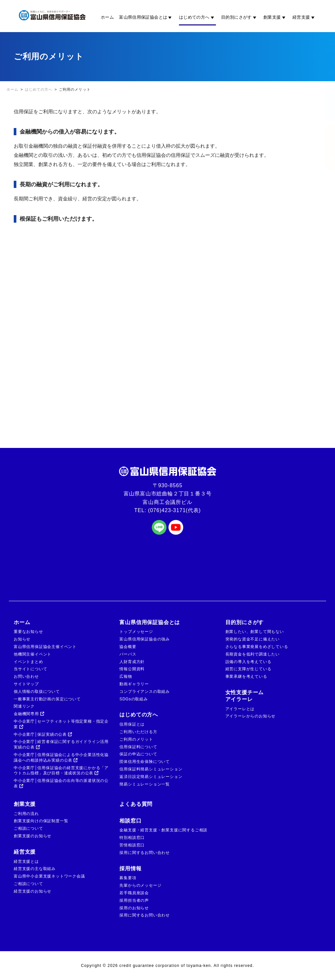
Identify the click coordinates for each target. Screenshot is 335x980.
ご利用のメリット (136, 739)
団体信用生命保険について (145, 762)
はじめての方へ (197, 17)
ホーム (107, 17)
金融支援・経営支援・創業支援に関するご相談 (163, 830)
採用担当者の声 (134, 900)
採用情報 (130, 869)
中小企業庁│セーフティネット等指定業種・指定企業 (61, 724)
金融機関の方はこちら (325, 87)
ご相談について (28, 828)
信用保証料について (138, 747)
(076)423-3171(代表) (175, 510)
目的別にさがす (240, 17)
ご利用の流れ (26, 814)
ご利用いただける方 (138, 732)
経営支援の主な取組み (35, 869)
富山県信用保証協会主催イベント (45, 647)
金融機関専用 (29, 714)
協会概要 (128, 647)
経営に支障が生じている (248, 669)
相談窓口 (130, 821)
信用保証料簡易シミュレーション (151, 769)
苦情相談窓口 (132, 845)
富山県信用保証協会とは (146, 17)
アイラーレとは (240, 709)
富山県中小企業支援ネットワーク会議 (49, 876)
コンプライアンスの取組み (145, 692)
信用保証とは (132, 724)
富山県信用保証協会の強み (145, 639)
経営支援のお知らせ (33, 891)
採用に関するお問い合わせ (145, 853)
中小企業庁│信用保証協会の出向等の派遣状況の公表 (61, 783)
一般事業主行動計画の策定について (47, 699)
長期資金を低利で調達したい (253, 654)
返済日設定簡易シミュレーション (151, 777)
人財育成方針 (132, 662)
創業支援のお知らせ (33, 836)
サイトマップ (26, 684)
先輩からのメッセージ (140, 885)
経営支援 (304, 17)
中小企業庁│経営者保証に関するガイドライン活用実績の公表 (61, 744)
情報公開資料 (132, 669)
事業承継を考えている (246, 676)
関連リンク (24, 706)
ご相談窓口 (325, 148)
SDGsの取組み (133, 699)
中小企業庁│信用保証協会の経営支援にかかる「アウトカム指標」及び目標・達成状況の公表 (61, 771)
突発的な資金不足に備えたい (253, 639)
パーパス (128, 654)
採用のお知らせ (134, 908)
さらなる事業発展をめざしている (257, 647)
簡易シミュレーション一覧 (145, 784)
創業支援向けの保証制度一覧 (41, 821)
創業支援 (275, 17)
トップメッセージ (136, 632)
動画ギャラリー (134, 684)
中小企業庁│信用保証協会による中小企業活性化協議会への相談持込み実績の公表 (61, 758)
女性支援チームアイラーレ (245, 696)
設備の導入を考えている (248, 662)
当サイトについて (30, 669)
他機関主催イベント (33, 654)
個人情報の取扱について (37, 692)
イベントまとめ (28, 662)
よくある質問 (136, 804)
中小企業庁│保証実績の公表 (43, 734)
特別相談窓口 (132, 838)
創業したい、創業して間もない (255, 632)
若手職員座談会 (134, 893)
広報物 (126, 676)
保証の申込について (138, 754)
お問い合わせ (26, 676)
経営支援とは (26, 861)
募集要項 (128, 878)
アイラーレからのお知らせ (251, 716)
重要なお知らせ (28, 632)
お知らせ (22, 639)
